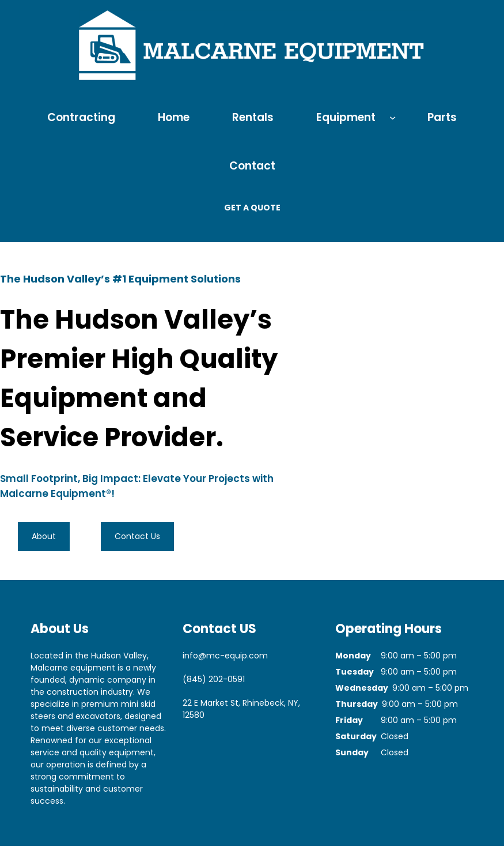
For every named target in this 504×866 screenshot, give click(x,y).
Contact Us (137, 536)
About (44, 536)
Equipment (346, 117)
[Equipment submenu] (393, 117)
